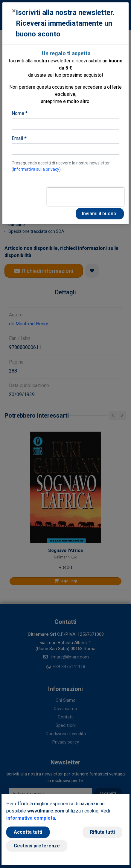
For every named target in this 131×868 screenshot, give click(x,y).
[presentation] (86, 197)
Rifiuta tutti (102, 832)
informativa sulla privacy (36, 169)
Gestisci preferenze (37, 846)
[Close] (14, 11)
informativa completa (31, 818)
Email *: (19, 138)
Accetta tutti (28, 832)
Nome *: (20, 113)
